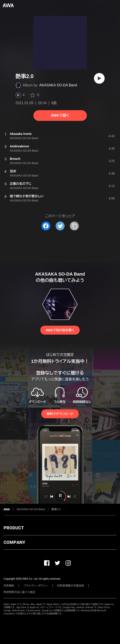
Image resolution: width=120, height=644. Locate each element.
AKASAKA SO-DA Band (58, 85)
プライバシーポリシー (36, 586)
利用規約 (9, 586)
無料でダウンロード (60, 414)
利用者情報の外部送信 (71, 586)
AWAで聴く (60, 115)
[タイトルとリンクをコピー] (74, 226)
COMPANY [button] (14, 542)
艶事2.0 (56, 509)
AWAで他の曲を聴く (60, 330)
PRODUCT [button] (14, 528)
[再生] (99, 78)
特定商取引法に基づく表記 (19, 592)
